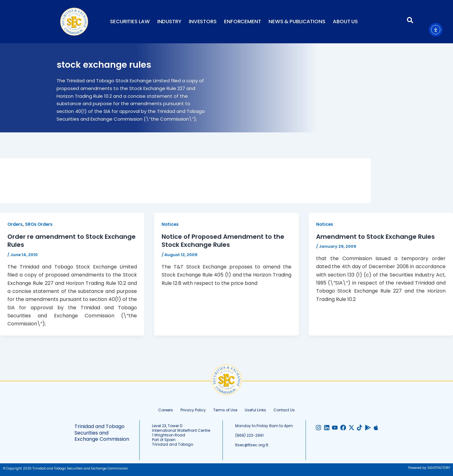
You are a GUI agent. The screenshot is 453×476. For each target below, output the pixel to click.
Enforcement (243, 21)
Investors (203, 21)
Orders (15, 224)
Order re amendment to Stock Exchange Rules (72, 241)
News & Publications (297, 21)
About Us (345, 21)
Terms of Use (225, 409)
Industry (169, 21)
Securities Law (130, 21)
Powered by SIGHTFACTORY (429, 467)
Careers (166, 409)
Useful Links (255, 409)
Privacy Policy (193, 409)
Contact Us (284, 409)
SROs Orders (40, 224)
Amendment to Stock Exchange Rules (375, 237)
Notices (170, 224)
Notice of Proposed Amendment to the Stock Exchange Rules (223, 241)
